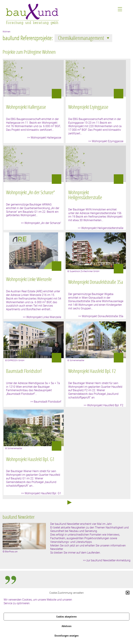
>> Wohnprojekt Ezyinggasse (106, 141)
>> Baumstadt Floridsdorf (46, 402)
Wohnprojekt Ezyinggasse (88, 107)
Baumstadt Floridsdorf (24, 371)
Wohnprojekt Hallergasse (26, 107)
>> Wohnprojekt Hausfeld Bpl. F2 (103, 405)
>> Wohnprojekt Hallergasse (44, 137)
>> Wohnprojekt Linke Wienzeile (42, 317)
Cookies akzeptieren (66, 617)
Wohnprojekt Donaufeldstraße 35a (96, 282)
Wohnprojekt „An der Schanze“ (30, 192)
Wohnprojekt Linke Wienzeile (29, 279)
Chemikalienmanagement (84, 38)
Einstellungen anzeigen (67, 636)
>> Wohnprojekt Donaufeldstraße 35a (101, 316)
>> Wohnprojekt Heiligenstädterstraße (101, 228)
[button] (128, 593)
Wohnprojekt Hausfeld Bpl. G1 (30, 459)
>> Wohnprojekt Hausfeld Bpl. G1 (41, 493)
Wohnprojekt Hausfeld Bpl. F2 (92, 371)
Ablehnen (67, 626)
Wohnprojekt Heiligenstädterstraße (85, 195)
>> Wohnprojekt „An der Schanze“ (41, 223)
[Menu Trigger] (120, 9)
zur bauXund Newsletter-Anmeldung (108, 560)
